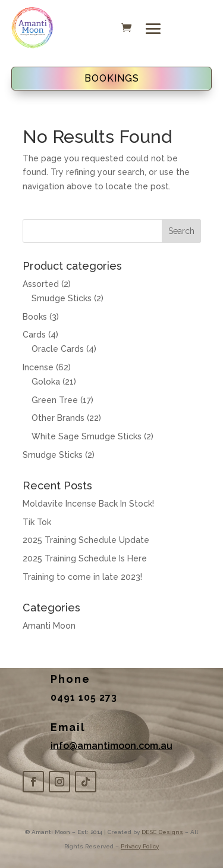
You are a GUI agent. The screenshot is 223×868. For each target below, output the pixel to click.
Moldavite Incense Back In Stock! (88, 504)
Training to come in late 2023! (82, 577)
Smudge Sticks (62, 298)
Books (35, 317)
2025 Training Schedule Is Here (85, 558)
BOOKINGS (112, 78)
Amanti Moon (49, 626)
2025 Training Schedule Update (86, 540)
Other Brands (58, 418)
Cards (34, 335)
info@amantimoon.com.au (111, 746)
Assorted (41, 284)
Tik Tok (37, 522)
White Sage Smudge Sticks (87, 436)
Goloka (46, 382)
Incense (38, 367)
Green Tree (55, 400)
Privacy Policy (140, 846)
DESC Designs (162, 832)
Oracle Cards (58, 349)
